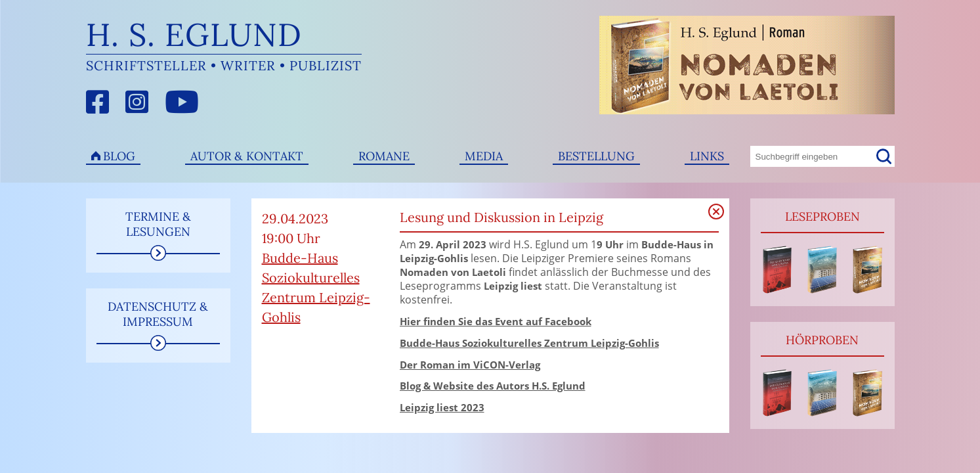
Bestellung (596, 156)
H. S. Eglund (194, 34)
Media (484, 156)
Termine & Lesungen (158, 224)
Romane (384, 156)
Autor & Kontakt (247, 156)
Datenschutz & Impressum (158, 314)
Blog (119, 156)
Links (707, 156)
